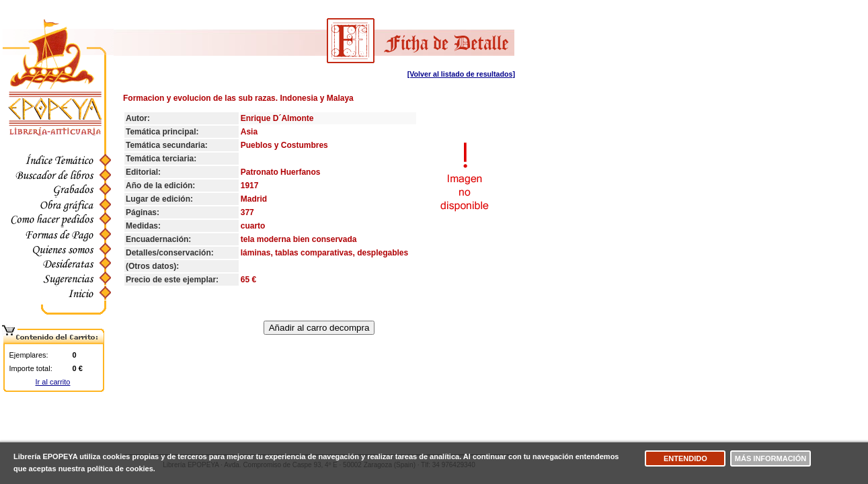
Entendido (685, 458)
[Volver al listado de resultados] (461, 74)
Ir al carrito (53, 382)
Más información (771, 458)
